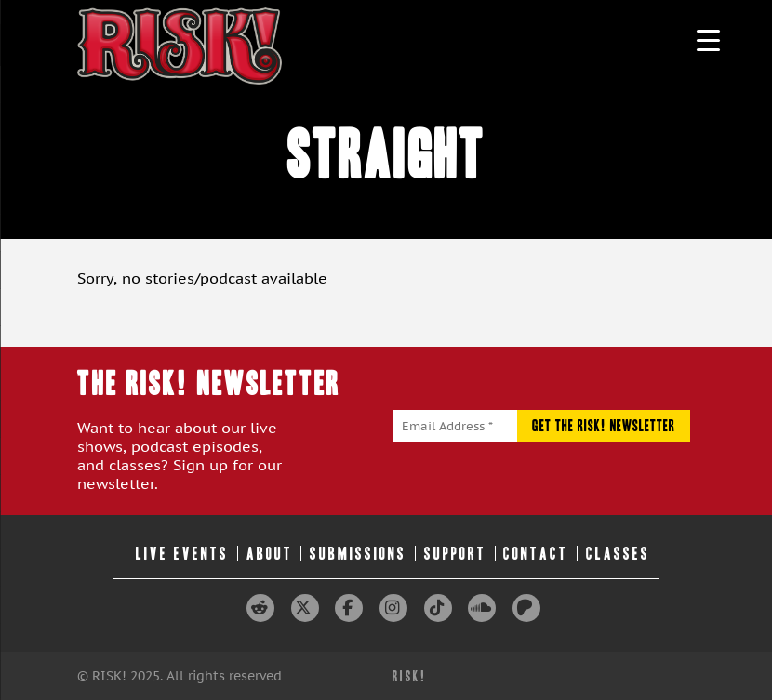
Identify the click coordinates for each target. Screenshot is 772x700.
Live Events (182, 554)
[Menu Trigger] (708, 40)
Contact (536, 554)
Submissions (358, 554)
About (270, 554)
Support (455, 554)
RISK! (410, 676)
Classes (618, 554)
